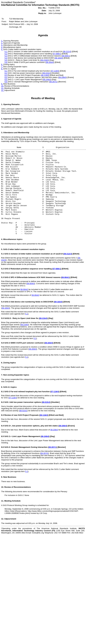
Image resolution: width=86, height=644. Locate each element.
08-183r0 (59, 58)
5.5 (6, 60)
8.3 (6, 75)
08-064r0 (31, 302)
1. (2, 41)
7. (2, 67)
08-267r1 (53, 82)
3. (2, 45)
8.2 (6, 73)
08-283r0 (50, 62)
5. (2, 49)
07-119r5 (55, 71)
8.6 (6, 82)
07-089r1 (57, 54)
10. (3, 86)
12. (3, 90)
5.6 (6, 62)
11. (3, 88)
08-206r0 (62, 77)
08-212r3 (67, 51)
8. (2, 69)
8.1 (6, 71)
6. (2, 64)
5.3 (6, 56)
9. (2, 84)
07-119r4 (13, 416)
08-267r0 (44, 471)
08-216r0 (45, 60)
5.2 (6, 54)
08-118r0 (45, 75)
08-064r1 (66, 56)
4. (2, 47)
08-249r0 (47, 80)
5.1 (6, 51)
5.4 (6, 58)
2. (2, 43)
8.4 (6, 77)
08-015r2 (23, 429)
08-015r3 (47, 73)
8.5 (6, 80)
